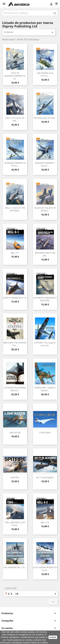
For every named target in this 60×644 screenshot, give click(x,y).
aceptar (53, 637)
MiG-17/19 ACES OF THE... (15, 119)
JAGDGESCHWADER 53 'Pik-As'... (15, 164)
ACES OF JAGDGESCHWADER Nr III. (15, 76)
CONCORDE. (45, 433)
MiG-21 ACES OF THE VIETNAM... (15, 209)
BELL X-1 (15, 253)
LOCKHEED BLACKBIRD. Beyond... (15, 389)
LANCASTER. (15, 433)
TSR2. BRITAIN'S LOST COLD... (15, 524)
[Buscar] (30, 13)
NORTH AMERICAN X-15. (15, 298)
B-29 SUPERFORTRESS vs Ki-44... (45, 569)
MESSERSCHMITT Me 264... (45, 254)
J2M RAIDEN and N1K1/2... (45, 74)
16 (17, 594)
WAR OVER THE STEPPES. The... (15, 344)
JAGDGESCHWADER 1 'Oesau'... (45, 164)
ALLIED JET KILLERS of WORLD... (45, 209)
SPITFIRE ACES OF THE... (45, 118)
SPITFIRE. (15, 477)
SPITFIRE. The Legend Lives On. (45, 344)
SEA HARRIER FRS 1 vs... (15, 567)
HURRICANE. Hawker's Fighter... (45, 389)
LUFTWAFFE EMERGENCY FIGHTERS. (45, 299)
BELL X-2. (45, 522)
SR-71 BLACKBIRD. (45, 477)
